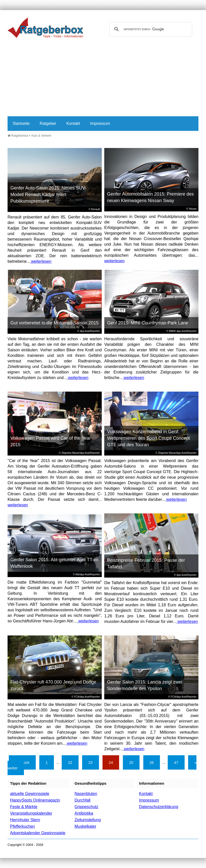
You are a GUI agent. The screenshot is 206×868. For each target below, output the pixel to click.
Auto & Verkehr (41, 136)
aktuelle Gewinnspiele (30, 794)
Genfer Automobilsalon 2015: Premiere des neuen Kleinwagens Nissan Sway (150, 197)
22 (70, 762)
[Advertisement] (103, 79)
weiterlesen (41, 261)
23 (91, 762)
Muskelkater (85, 826)
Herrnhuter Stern (25, 820)
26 (152, 762)
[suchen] (150, 29)
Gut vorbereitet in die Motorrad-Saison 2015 (54, 323)
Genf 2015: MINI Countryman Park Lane (148, 323)
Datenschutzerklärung (159, 807)
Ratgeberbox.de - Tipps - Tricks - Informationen (45, 28)
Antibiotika (84, 813)
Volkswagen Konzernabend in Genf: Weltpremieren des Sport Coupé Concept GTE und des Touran (148, 438)
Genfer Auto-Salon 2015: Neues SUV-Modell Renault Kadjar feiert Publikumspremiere (48, 195)
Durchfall (82, 800)
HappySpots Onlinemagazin (35, 800)
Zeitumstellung (88, 820)
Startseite (21, 123)
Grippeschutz (86, 807)
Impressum (100, 123)
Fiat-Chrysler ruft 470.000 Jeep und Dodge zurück (53, 685)
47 (176, 762)
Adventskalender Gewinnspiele (38, 833)
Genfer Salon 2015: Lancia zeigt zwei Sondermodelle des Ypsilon (145, 685)
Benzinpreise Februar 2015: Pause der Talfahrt (146, 563)
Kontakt (73, 123)
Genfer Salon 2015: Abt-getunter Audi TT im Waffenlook (54, 563)
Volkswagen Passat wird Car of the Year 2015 (50, 441)
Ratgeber (48, 123)
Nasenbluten (86, 794)
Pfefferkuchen (22, 826)
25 (131, 762)
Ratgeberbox (18, 136)
